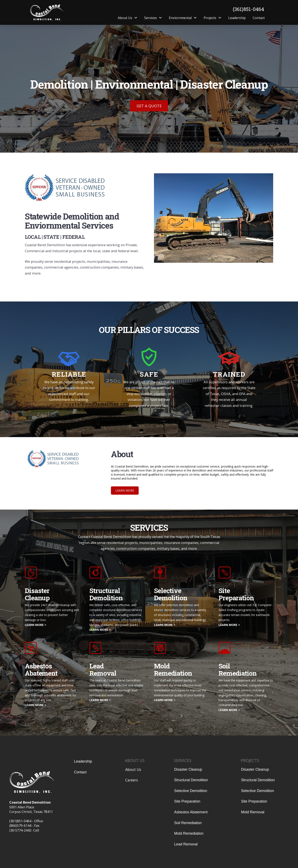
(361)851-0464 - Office (26, 821)
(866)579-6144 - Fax (24, 826)
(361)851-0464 (248, 9)
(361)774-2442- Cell (24, 830)
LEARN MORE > (36, 625)
